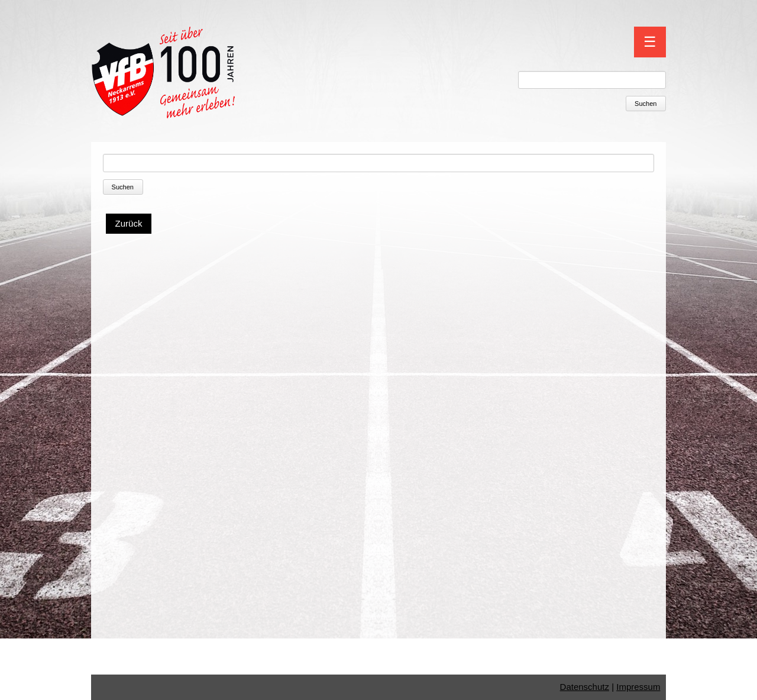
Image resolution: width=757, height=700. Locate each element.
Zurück (129, 223)
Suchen (646, 104)
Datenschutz (585, 687)
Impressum (638, 687)
